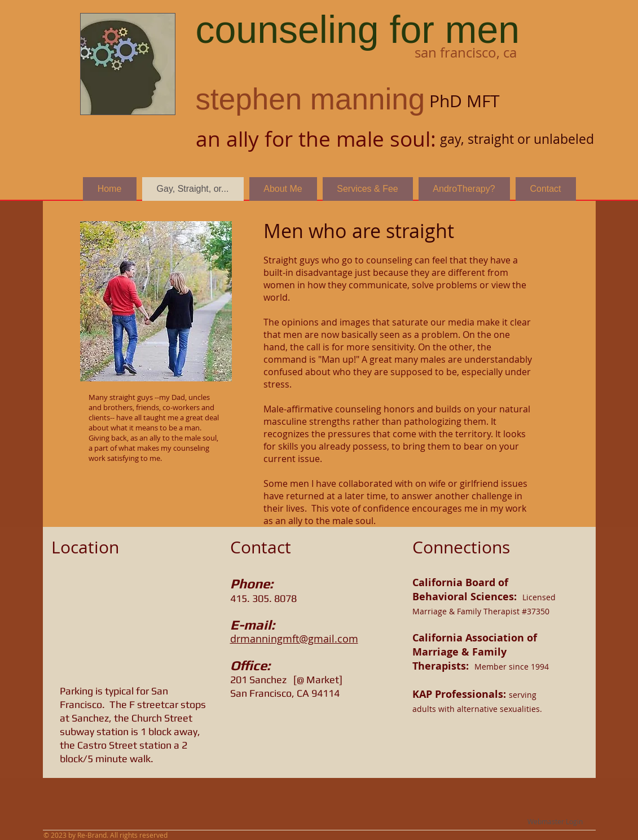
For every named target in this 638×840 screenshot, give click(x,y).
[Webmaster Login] (555, 821)
